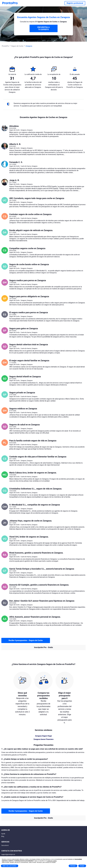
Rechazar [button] (73, 866)
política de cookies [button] (52, 861)
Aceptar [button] (82, 866)
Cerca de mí (5, 845)
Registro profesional (75, 3)
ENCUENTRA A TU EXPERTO (43, 28)
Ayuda (3, 834)
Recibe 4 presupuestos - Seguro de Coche (26, 640)
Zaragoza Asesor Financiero (43, 739)
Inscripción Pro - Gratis (43, 647)
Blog (3, 836)
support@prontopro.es (8, 854)
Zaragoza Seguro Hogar (44, 736)
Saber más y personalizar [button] (10, 866)
